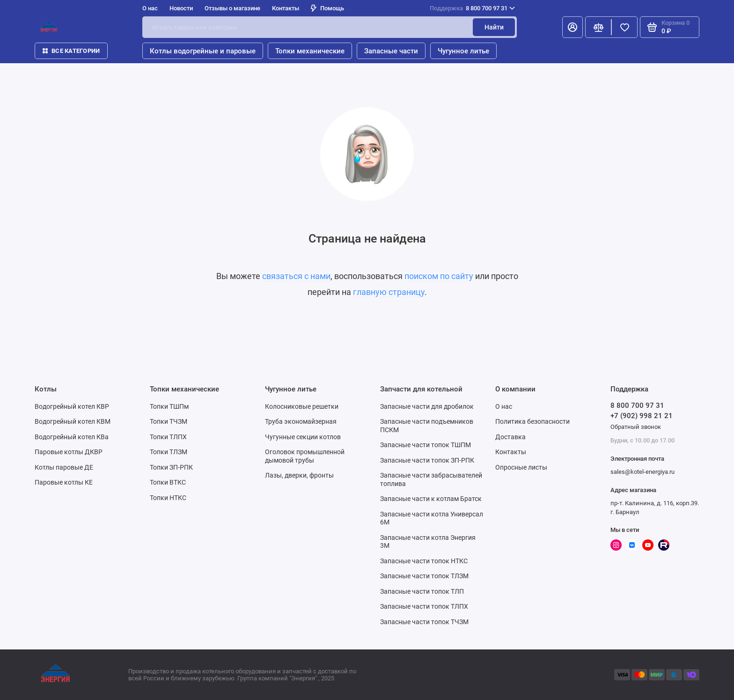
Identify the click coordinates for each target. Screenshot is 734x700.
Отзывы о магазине (232, 8)
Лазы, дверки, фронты (299, 475)
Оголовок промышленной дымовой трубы (305, 456)
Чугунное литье (463, 51)
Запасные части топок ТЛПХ (424, 606)
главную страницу (389, 292)
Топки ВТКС (168, 482)
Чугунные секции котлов (303, 437)
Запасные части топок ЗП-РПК (427, 460)
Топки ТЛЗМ (169, 452)
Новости (181, 8)
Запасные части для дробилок (427, 406)
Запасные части (391, 51)
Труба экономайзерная (301, 421)
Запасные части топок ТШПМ (426, 445)
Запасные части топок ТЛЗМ (424, 576)
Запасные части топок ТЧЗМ (424, 622)
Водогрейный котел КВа (72, 437)
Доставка (510, 437)
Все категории (71, 51)
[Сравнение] (598, 27)
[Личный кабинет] (573, 27)
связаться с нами (296, 276)
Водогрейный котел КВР (72, 406)
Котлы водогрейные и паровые (203, 51)
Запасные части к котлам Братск (431, 499)
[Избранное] (624, 27)
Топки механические (310, 51)
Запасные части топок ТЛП (422, 591)
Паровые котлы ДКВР (69, 452)
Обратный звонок (636, 427)
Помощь (327, 8)
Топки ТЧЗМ (169, 421)
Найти (494, 27)
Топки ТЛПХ (168, 437)
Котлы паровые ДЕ (64, 467)
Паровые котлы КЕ (64, 482)
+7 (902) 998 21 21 (642, 416)
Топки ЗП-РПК (171, 467)
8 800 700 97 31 (472, 8)
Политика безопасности (532, 421)
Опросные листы (521, 467)
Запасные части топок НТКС (424, 561)
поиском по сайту (439, 276)
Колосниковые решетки (302, 406)
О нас (150, 8)
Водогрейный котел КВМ (73, 421)
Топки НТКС (168, 498)
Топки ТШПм (169, 406)
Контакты (286, 8)
